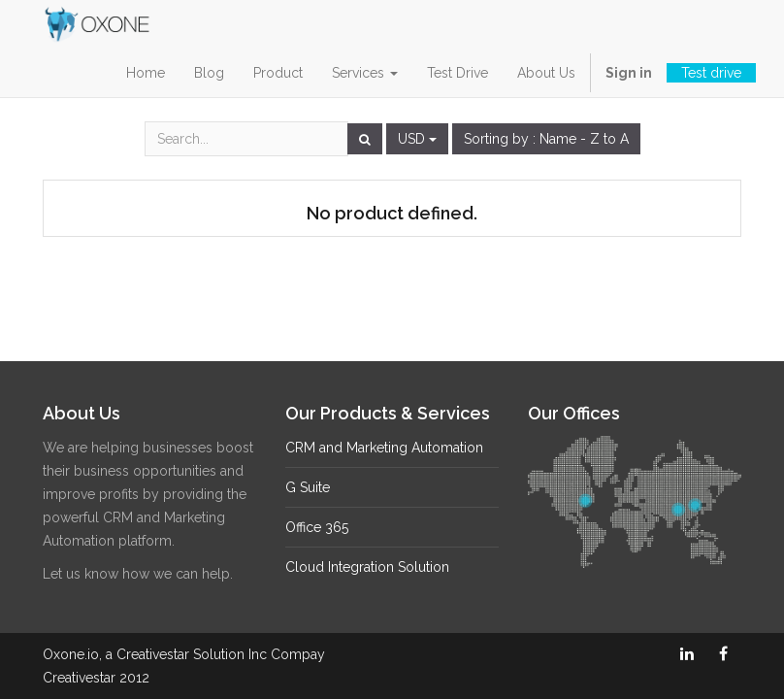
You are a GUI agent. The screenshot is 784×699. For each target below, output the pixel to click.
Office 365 (317, 527)
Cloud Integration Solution (367, 567)
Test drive (711, 73)
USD (417, 139)
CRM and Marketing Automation (384, 448)
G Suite (308, 487)
